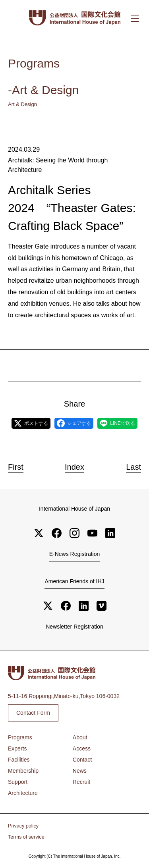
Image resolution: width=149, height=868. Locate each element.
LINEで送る (117, 423)
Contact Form (33, 713)
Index (74, 467)
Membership (23, 771)
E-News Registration (75, 554)
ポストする (31, 423)
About (80, 737)
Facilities (19, 760)
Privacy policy (23, 826)
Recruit (81, 782)
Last (134, 467)
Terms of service (26, 837)
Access (82, 748)
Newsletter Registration (74, 627)
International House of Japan (74, 509)
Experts (17, 748)
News (80, 771)
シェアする (74, 423)
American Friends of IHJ (74, 581)
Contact (82, 760)
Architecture (23, 793)
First (16, 467)
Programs (20, 737)
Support (18, 782)
